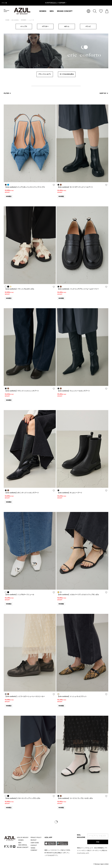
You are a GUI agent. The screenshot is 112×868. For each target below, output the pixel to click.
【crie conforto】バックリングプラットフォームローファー (78, 289)
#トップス (24, 26)
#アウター (45, 26)
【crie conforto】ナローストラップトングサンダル (23, 798)
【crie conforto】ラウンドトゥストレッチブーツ (22, 391)
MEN (52, 11)
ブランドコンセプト (45, 74)
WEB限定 (9, 196)
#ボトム (67, 26)
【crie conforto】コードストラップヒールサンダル (75, 798)
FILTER (7, 93)
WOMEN (43, 11)
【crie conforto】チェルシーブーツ (70, 493)
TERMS (33, 848)
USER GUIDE (35, 843)
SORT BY (104, 93)
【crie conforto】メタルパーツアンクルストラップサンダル (78, 595)
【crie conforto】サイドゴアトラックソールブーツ (75, 187)
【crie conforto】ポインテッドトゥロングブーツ (22, 493)
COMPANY (34, 850)
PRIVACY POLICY (36, 837)
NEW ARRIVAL (23, 845)
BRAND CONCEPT (65, 11)
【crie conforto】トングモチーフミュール (19, 595)
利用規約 (101, 848)
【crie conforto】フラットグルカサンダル (19, 289)
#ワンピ (88, 26)
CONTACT (34, 845)
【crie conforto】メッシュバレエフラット (72, 696)
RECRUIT (34, 840)
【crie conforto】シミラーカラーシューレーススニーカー (25, 696)
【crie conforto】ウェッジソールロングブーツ (74, 391)
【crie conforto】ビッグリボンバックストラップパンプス (25, 187)
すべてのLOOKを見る (67, 74)
